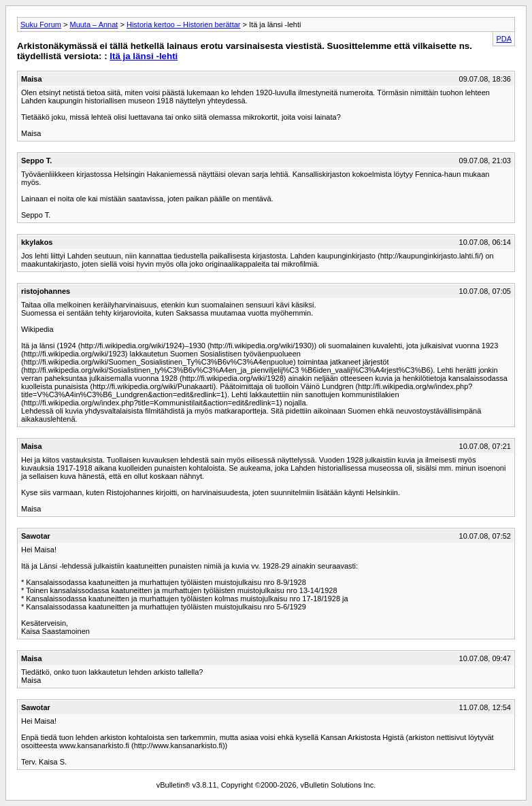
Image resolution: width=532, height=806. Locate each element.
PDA (504, 39)
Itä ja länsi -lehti (144, 56)
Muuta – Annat (94, 24)
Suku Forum (41, 24)
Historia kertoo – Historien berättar (184, 24)
